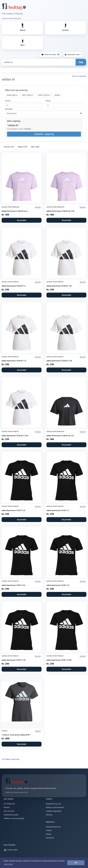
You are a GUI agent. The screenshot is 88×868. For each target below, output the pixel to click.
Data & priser (9, 811)
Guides (49, 834)
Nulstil (57, 95)
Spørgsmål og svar (53, 804)
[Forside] (14, 6)
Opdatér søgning (44, 134)
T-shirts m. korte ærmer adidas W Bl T (16, 735)
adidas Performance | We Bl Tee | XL (60, 436)
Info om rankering (79, 76)
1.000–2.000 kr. (44, 95)
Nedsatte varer (73, 54)
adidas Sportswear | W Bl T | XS (14, 660)
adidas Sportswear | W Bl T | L (58, 510)
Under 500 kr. (12, 95)
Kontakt (7, 807)
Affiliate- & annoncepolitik (14, 818)
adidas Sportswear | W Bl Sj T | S (14, 361)
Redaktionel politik (11, 815)
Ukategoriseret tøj (53, 827)
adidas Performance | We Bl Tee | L (15, 211)
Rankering (50, 838)
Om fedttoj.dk (9, 804)
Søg (81, 62)
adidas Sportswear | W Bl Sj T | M (59, 286)
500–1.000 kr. (28, 95)
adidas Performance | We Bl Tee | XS (60, 211)
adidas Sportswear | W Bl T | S (58, 585)
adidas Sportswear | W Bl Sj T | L (14, 286)
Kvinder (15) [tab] (9, 147)
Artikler (49, 830)
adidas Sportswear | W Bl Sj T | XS (59, 361)
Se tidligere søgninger (11, 759)
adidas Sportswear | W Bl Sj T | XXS (15, 436)
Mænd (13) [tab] (23, 147)
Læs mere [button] (8, 864)
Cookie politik (11, 850)
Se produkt (22, 220)
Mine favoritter (50, 54)
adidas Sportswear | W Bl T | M (13, 585)
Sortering (9, 109)
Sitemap (49, 815)
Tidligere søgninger (54, 811)
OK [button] (76, 863)
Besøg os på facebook (55, 807)
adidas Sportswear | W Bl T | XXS (59, 660)
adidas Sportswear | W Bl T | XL (13, 510)
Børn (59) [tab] (35, 147)
